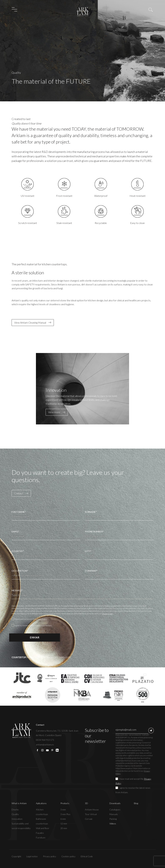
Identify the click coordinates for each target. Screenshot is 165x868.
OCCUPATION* (46, 573)
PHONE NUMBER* (119, 535)
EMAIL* (46, 535)
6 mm (63, 819)
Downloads (115, 803)
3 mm (63, 810)
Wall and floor (43, 828)
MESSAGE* (83, 594)
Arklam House (92, 810)
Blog (136, 803)
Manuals (114, 814)
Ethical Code (87, 856)
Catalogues (115, 810)
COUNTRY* (46, 553)
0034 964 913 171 (45, 740)
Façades (40, 833)
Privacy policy (50, 856)
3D (86, 803)
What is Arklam (19, 803)
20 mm (64, 828)
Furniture (41, 838)
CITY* (119, 555)
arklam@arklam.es (45, 745)
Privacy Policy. (108, 614)
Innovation (17, 819)
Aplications (41, 803)
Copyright (16, 856)
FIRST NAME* (46, 515)
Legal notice (32, 856)
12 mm (64, 824)
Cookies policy (68, 856)
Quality (15, 814)
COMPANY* (119, 574)
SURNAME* (119, 515)
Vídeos (113, 824)
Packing (113, 819)
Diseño (15, 810)
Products (65, 803)
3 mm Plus (65, 814)
